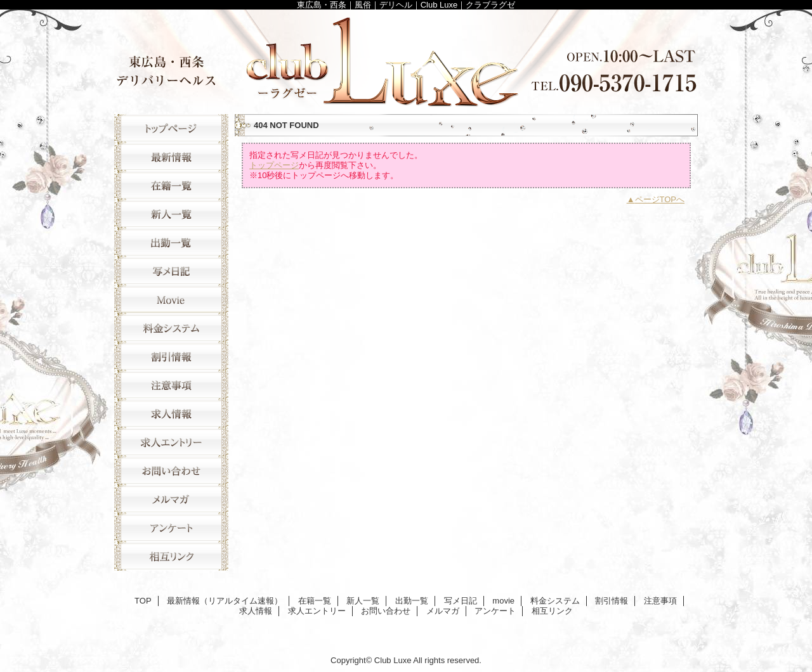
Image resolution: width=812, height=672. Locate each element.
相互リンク (171, 556)
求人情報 (171, 414)
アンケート (171, 528)
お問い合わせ (171, 471)
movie (171, 300)
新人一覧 (171, 214)
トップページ (274, 165)
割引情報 (171, 357)
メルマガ (171, 499)
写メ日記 (171, 271)
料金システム (171, 328)
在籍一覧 (171, 185)
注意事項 (171, 385)
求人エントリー (171, 442)
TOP (171, 128)
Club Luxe (406, 59)
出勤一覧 (171, 242)
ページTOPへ (660, 199)
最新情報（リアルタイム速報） (171, 157)
